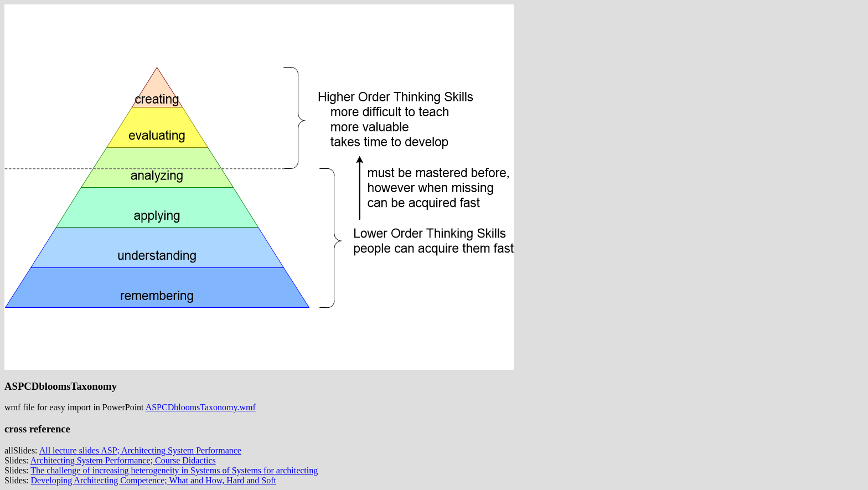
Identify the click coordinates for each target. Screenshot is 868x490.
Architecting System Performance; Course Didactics (123, 460)
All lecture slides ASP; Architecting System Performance (140, 450)
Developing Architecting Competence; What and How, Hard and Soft (154, 480)
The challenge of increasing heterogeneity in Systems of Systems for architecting (174, 470)
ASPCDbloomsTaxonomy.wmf (201, 407)
